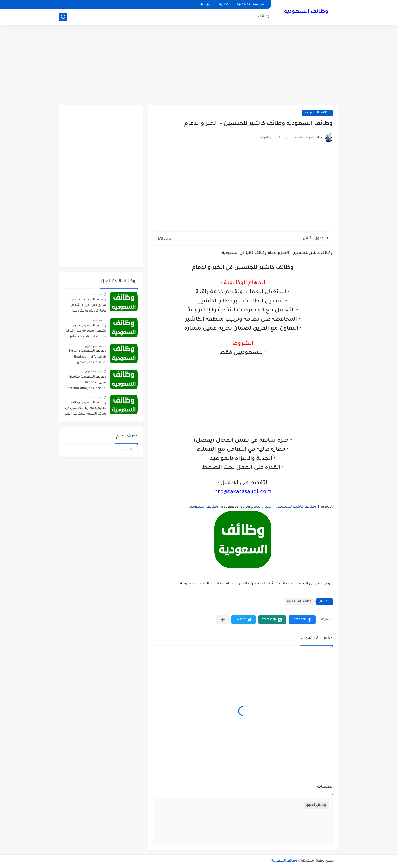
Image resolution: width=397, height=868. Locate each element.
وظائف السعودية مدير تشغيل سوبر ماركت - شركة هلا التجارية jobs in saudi (86, 331)
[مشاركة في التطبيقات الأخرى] (223, 620)
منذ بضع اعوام (94, 346)
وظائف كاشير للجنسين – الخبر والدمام (284, 507)
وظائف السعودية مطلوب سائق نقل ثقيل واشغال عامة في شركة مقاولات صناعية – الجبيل (87, 306)
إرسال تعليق (316, 805)
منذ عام (98, 294)
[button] (302, 620)
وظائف (264, 17)
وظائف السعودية (306, 12)
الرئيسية (206, 4)
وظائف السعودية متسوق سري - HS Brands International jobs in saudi (86, 383)
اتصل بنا (225, 4)
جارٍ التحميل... (127, 450)
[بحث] (63, 17)
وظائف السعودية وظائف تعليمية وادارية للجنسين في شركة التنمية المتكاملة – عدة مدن (85, 409)
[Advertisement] (198, 66)
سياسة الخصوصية (250, 4)
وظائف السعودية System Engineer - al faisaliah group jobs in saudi (87, 357)
